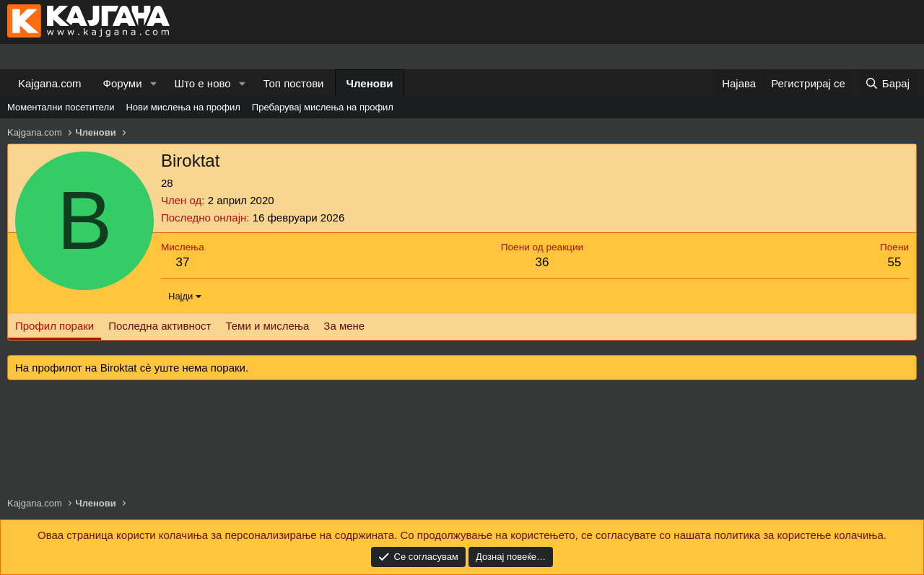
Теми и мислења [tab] (267, 326)
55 (895, 262)
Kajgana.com (50, 83)
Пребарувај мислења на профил (323, 107)
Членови (370, 83)
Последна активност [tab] (160, 326)
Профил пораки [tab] (55, 326)
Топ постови (294, 83)
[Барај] (887, 83)
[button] (153, 83)
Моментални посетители (61, 107)
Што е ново (202, 83)
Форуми (123, 83)
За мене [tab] (344, 326)
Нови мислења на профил (183, 107)
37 (182, 262)
